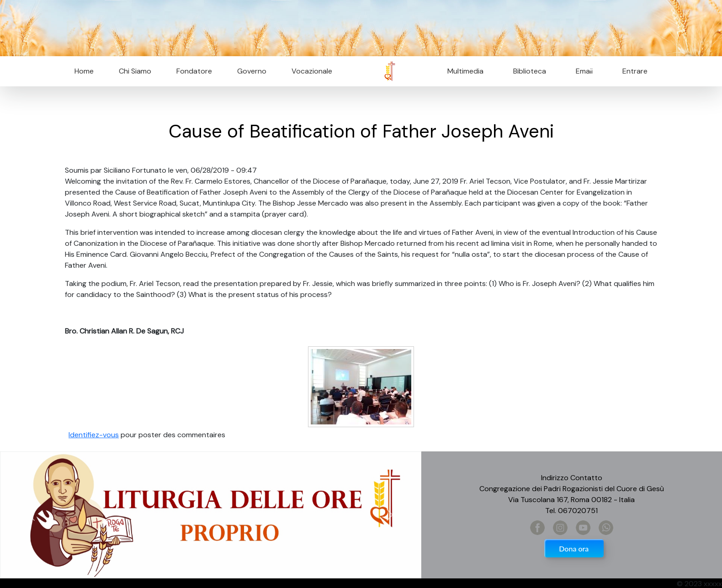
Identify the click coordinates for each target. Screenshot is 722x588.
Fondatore (194, 71)
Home (84, 71)
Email (581, 71)
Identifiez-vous (94, 435)
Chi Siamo (135, 71)
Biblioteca (530, 71)
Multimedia (465, 71)
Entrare (635, 71)
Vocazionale (312, 71)
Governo (252, 71)
